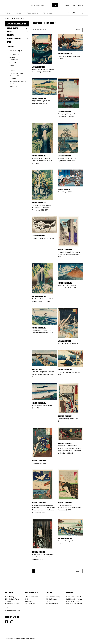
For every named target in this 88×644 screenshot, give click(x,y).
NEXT (78, 30)
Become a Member (52, 603)
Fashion (12, 68)
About (67, 5)
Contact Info (30, 601)
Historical (13, 76)
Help (74, 5)
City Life (13, 62)
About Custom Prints (32, 597)
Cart (80, 5)
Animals (12, 57)
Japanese (10, 46)
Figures (12, 70)
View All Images (48, 13)
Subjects (17, 35)
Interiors (13, 79)
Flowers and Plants (16, 73)
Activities (13, 54)
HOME (7, 18)
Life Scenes (14, 84)
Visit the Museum (51, 599)
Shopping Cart (30, 603)
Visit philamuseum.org (53, 597)
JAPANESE (21, 18)
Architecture (14, 60)
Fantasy (12, 65)
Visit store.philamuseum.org (74, 13)
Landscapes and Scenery (18, 81)
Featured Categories (17, 39)
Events (48, 601)
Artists (17, 32)
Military (12, 87)
